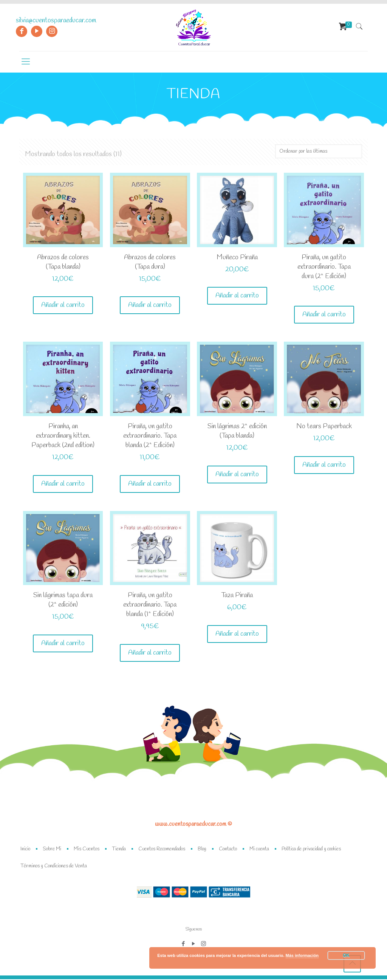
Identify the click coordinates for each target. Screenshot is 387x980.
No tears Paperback (324, 427)
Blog (202, 850)
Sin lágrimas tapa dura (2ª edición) (63, 601)
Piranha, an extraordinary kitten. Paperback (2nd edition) (63, 436)
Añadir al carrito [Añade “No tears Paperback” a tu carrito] (324, 465)
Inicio (25, 850)
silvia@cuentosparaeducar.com (56, 20)
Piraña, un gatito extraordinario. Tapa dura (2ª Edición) (324, 267)
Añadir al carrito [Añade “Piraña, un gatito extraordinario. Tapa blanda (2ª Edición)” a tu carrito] (150, 484)
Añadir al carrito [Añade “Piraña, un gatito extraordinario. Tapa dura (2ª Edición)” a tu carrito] (324, 315)
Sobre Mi (52, 850)
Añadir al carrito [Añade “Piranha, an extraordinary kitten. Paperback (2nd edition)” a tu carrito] (63, 484)
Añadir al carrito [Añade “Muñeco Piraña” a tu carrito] (237, 296)
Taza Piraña (237, 596)
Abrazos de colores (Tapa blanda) (63, 262)
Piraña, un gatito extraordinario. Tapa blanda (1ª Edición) (150, 605)
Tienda (119, 850)
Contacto (228, 850)
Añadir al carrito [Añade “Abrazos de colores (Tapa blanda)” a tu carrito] (63, 305)
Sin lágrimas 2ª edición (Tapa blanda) (237, 431)
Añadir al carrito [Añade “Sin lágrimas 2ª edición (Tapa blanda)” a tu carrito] (237, 475)
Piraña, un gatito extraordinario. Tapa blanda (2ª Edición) (150, 436)
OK (346, 955)
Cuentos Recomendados (162, 850)
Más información (302, 955)
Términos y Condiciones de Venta (54, 867)
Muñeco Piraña (237, 257)
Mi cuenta (259, 850)
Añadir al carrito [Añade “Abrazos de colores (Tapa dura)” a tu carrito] (150, 305)
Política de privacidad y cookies (311, 850)
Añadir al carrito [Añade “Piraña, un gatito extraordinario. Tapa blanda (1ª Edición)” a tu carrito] (150, 653)
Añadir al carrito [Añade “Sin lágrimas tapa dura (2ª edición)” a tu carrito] (63, 644)
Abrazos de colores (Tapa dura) (150, 262)
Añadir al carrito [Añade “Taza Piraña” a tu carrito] (237, 635)
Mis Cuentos (87, 850)
